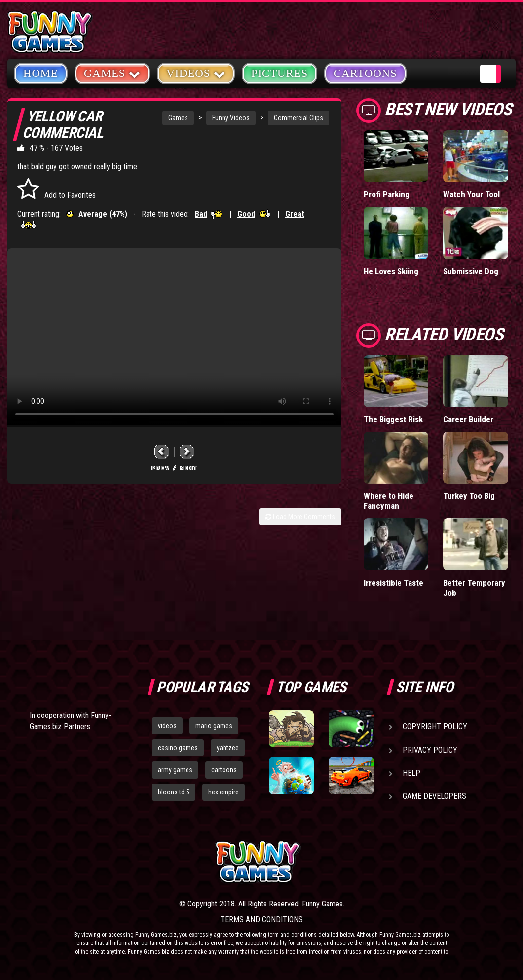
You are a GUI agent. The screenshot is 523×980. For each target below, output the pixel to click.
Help (411, 773)
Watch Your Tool (471, 194)
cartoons (224, 770)
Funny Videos (231, 118)
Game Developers (434, 796)
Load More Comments (300, 517)
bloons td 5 (174, 792)
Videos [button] (196, 73)
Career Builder (468, 419)
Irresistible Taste (393, 583)
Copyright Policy (435, 727)
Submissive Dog (471, 271)
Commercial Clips (299, 118)
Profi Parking (387, 194)
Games (178, 118)
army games (175, 770)
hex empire (224, 792)
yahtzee (228, 748)
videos (167, 726)
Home (41, 73)
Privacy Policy (430, 750)
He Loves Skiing (391, 271)
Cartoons (365, 73)
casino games (178, 748)
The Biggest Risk (393, 419)
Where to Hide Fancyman (389, 501)
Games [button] (112, 73)
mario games (214, 726)
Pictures (280, 73)
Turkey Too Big (469, 496)
